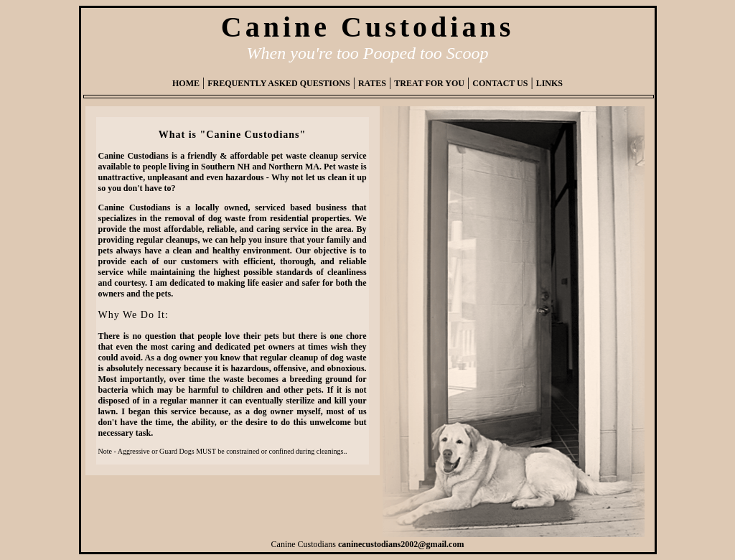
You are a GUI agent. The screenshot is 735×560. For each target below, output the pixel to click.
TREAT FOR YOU (429, 83)
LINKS (549, 83)
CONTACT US (500, 83)
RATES (372, 83)
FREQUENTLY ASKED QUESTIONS (279, 83)
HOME (186, 83)
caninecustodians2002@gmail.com (401, 544)
